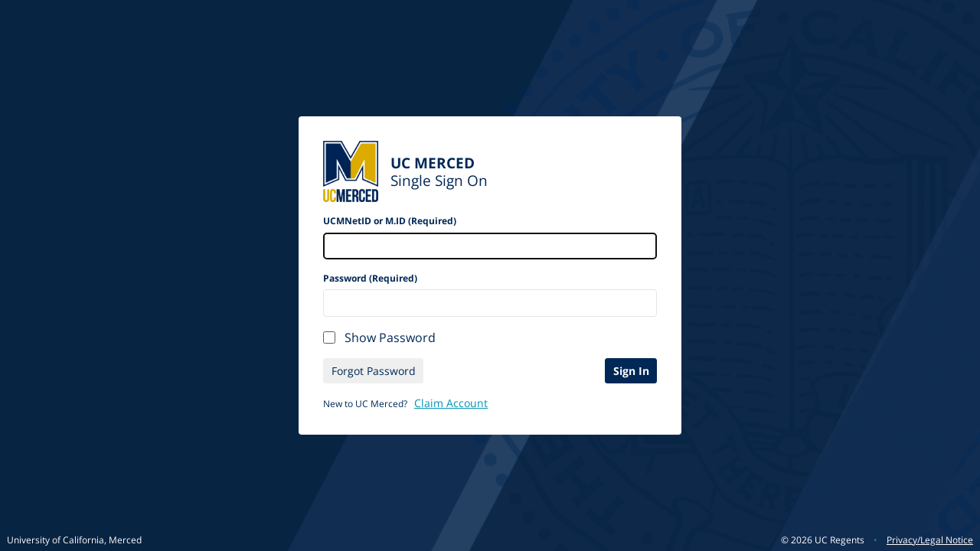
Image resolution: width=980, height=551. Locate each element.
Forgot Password (374, 371)
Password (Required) (370, 278)
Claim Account (451, 403)
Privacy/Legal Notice (930, 540)
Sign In (631, 371)
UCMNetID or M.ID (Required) (390, 221)
